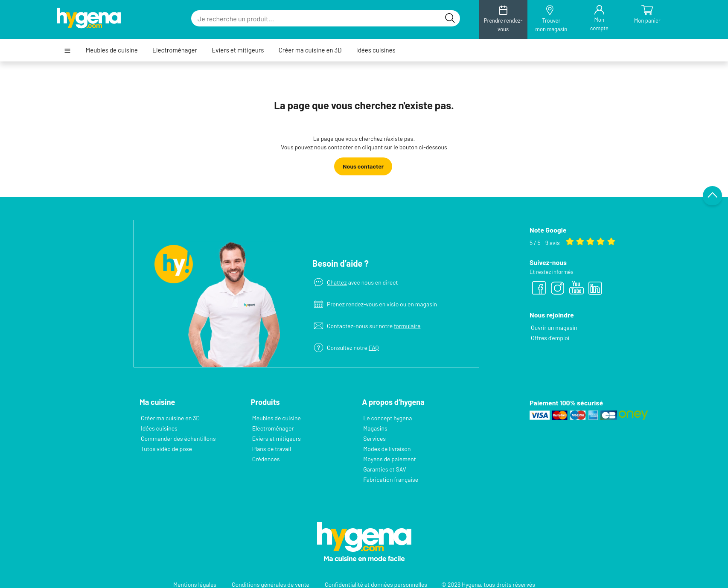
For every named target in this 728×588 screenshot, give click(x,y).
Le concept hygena (387, 418)
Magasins (375, 428)
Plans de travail (272, 449)
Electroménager (175, 50)
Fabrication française (390, 479)
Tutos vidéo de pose (166, 449)
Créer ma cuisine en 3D (310, 50)
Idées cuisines (376, 50)
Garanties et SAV (384, 469)
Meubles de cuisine (111, 50)
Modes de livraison (387, 449)
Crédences (266, 459)
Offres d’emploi (550, 338)
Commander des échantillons (178, 438)
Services (374, 438)
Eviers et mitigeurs (238, 50)
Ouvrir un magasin (554, 327)
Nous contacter (363, 166)
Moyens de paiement (389, 459)
